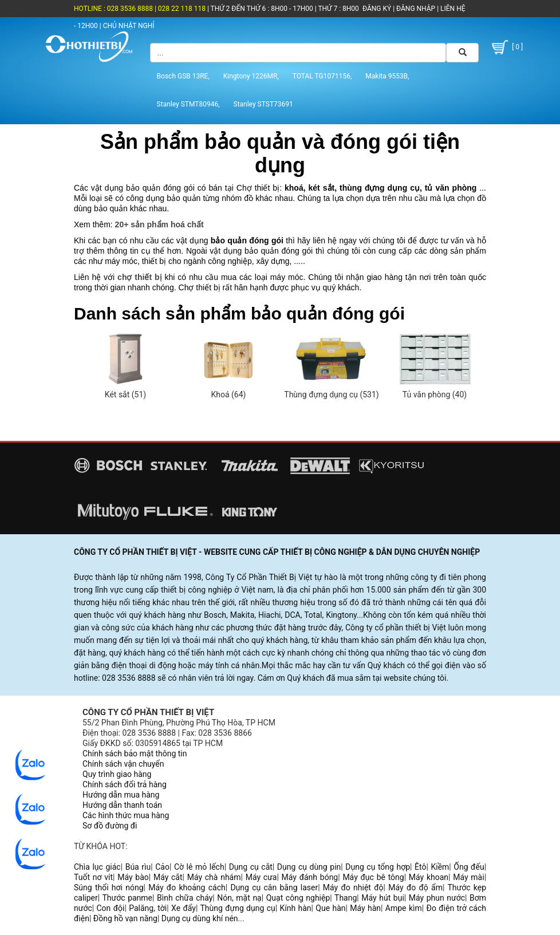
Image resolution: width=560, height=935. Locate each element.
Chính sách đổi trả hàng (125, 784)
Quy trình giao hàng (117, 774)
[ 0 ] (506, 47)
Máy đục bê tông (373, 877)
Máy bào (133, 877)
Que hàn (330, 908)
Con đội (111, 908)
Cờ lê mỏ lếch (199, 867)
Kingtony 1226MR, (251, 76)
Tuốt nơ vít (93, 877)
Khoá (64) (229, 394)
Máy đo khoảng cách (187, 887)
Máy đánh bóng (310, 877)
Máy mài (468, 877)
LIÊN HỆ (452, 9)
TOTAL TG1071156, (322, 76)
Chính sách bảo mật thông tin (135, 753)
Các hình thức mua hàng (126, 815)
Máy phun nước (437, 898)
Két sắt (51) (125, 394)
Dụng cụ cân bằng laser (274, 887)
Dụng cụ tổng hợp (378, 867)
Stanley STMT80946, (188, 104)
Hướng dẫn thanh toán (122, 805)
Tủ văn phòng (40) (435, 394)
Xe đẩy (184, 908)
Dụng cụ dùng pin (309, 867)
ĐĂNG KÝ (377, 9)
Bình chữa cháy (185, 898)
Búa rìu (138, 867)
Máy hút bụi (383, 898)
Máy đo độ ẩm (415, 887)
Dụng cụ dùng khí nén (200, 918)
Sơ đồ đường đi (110, 826)
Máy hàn (365, 908)
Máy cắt (168, 877)
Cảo (162, 867)
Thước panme (128, 898)
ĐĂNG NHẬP (416, 9)
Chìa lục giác (97, 867)
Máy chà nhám (214, 877)
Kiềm (440, 867)
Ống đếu (469, 867)
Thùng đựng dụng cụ (237, 908)
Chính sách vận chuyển (123, 764)
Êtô (420, 867)
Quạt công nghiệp (298, 898)
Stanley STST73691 (263, 104)
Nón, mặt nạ (239, 898)
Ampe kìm (404, 908)
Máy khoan (429, 877)
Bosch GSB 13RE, (183, 76)
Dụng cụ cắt (251, 867)
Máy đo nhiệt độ (353, 887)
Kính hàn (295, 908)
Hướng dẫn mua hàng (121, 795)
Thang (346, 898)
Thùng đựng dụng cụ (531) (331, 394)
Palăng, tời (148, 908)
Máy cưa (261, 877)
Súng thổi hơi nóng (109, 887)
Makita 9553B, (387, 76)
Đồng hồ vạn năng (125, 918)
